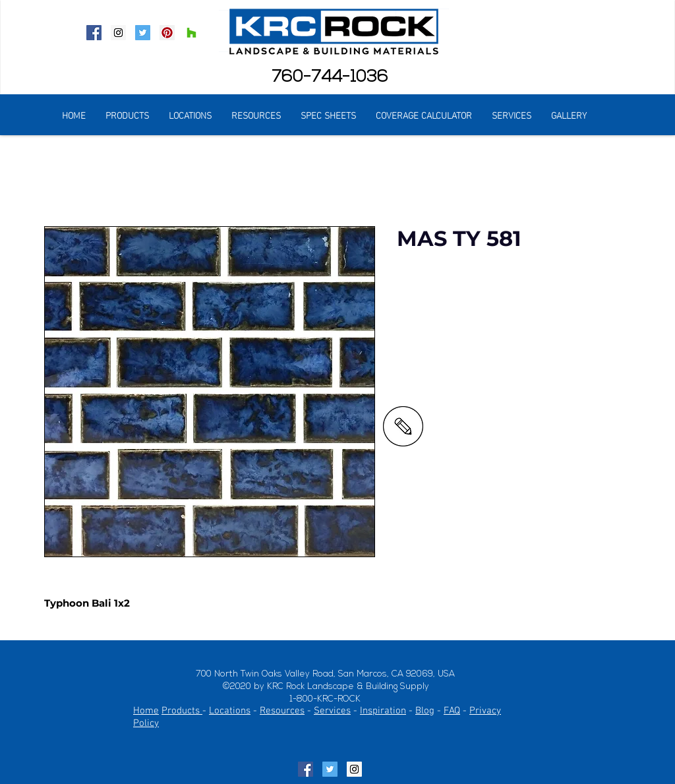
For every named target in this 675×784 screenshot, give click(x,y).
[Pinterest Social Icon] (167, 33)
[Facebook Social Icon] (94, 33)
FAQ (452, 711)
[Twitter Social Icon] (143, 33)
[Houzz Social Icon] (191, 33)
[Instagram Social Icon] (118, 33)
